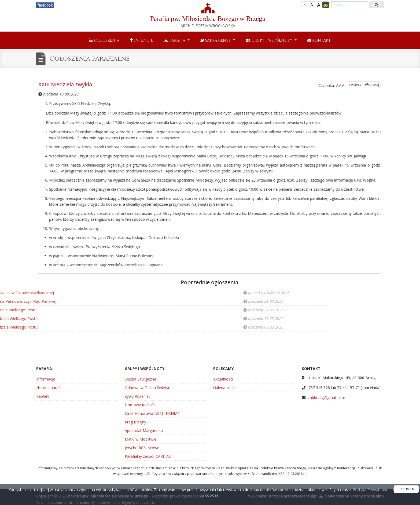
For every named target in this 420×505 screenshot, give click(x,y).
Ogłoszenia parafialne (89, 59)
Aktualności (223, 437)
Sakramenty (216, 40)
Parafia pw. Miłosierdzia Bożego (208, 15)
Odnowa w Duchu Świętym (148, 446)
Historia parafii (49, 446)
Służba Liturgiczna (140, 437)
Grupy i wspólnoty (270, 40)
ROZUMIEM (406, 489)
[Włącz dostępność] (326, 5)
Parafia (175, 40)
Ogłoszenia (104, 40)
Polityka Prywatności (370, 490)
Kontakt (319, 40)
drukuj (352, 85)
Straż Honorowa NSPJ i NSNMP (152, 471)
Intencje (141, 40)
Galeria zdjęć (224, 446)
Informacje (46, 437)
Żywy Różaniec (138, 454)
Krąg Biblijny (135, 480)
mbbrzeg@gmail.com (327, 456)
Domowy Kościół (140, 463)
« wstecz (335, 85)
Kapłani (43, 454)
